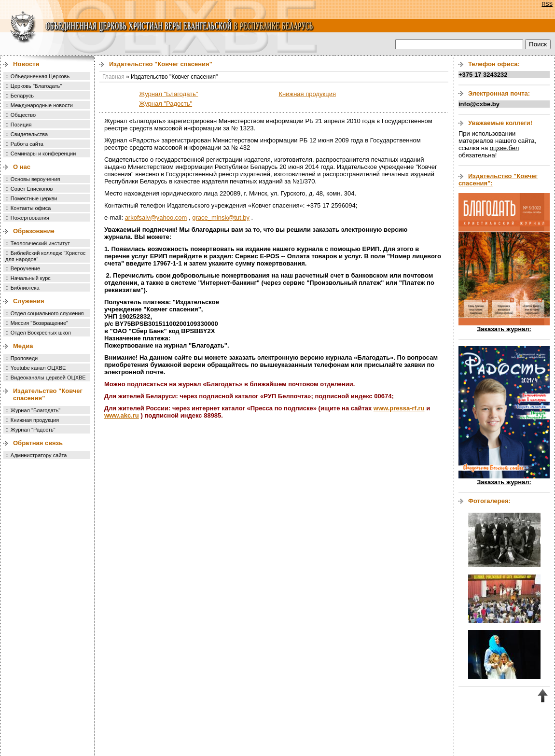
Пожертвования (30, 218)
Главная (113, 77)
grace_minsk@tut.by (221, 217)
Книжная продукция (35, 420)
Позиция (21, 125)
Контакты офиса (31, 208)
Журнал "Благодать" (35, 410)
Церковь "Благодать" (36, 86)
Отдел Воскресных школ (41, 333)
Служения (29, 301)
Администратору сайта (39, 455)
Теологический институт (40, 243)
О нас (22, 167)
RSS (547, 4)
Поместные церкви (34, 198)
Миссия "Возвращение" (39, 323)
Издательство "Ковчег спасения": (498, 180)
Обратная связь (38, 443)
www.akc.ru (122, 415)
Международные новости (42, 105)
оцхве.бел (504, 148)
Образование (34, 231)
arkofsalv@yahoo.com (156, 217)
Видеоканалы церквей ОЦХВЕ (48, 378)
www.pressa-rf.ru (399, 408)
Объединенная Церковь (40, 76)
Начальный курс (31, 278)
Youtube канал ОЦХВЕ (38, 368)
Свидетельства (29, 134)
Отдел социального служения (47, 313)
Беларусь (22, 96)
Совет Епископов (32, 189)
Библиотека (25, 288)
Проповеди (24, 358)
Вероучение (25, 268)
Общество (23, 115)
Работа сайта (27, 144)
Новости (26, 64)
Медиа (23, 346)
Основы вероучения (35, 179)
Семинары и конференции (43, 154)
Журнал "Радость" (33, 430)
